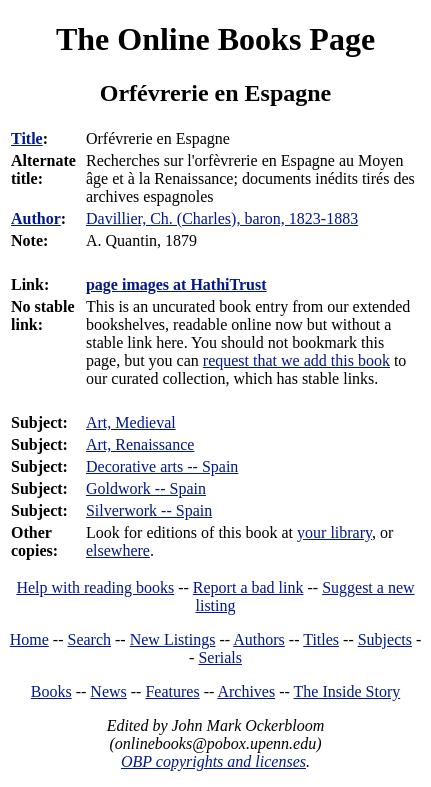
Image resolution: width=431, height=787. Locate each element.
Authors (259, 639)
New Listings (173, 639)
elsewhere (118, 550)
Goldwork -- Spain (146, 488)
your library (334, 532)
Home (29, 639)
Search (90, 639)
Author (36, 218)
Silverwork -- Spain (149, 510)
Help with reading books (95, 587)
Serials (220, 657)
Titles (321, 639)
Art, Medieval (131, 422)
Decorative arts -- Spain (162, 466)
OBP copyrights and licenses (213, 761)
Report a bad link (248, 587)
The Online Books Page (215, 39)
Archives (246, 691)
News (108, 691)
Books (51, 691)
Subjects (385, 639)
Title (27, 138)
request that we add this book (296, 360)
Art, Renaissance (140, 444)
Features (172, 691)
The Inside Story (347, 691)
